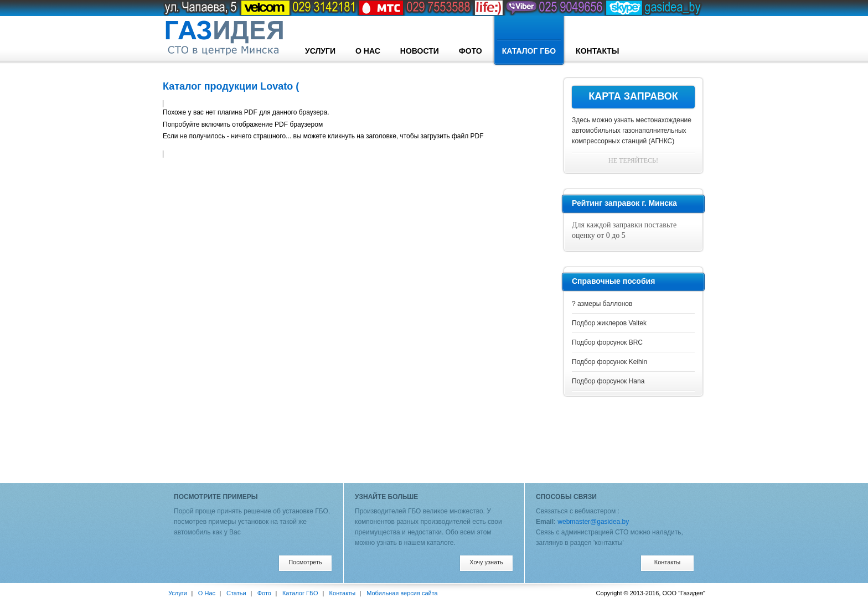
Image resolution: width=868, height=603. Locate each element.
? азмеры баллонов (602, 304)
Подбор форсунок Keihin (609, 362)
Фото (471, 51)
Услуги (320, 51)
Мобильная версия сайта (402, 593)
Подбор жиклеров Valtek (609, 323)
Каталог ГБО (529, 41)
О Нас (368, 51)
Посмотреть (305, 562)
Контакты (597, 51)
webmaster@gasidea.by (593, 522)
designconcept (224, 38)
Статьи (236, 593)
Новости (420, 51)
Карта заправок (633, 96)
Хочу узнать (486, 562)
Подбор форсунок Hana (608, 381)
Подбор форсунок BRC (607, 342)
